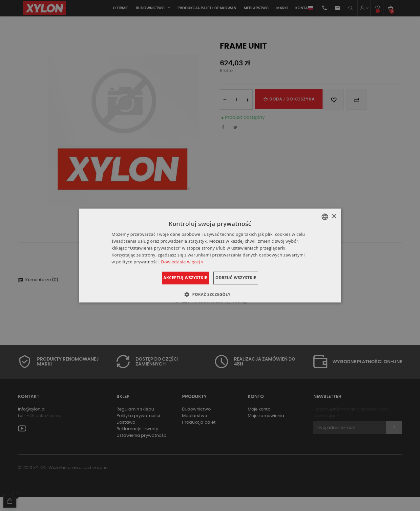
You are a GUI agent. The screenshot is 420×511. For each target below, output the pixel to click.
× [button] (334, 217)
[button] (210, 294)
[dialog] (210, 255)
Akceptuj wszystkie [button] (177, 278)
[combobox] (325, 217)
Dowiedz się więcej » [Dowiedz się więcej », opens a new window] (182, 262)
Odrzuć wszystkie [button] (244, 278)
